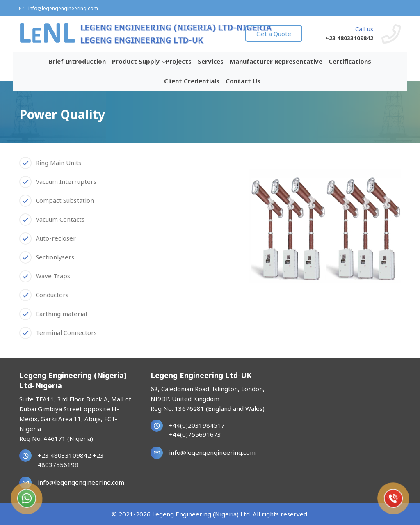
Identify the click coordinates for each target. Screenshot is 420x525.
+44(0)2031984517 (197, 425)
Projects (179, 61)
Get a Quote (274, 34)
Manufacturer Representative (276, 61)
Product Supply (136, 61)
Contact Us (243, 81)
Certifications (350, 61)
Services (211, 61)
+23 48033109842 (349, 38)
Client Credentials (192, 81)
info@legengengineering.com (59, 8)
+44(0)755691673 (195, 434)
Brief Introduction (77, 61)
